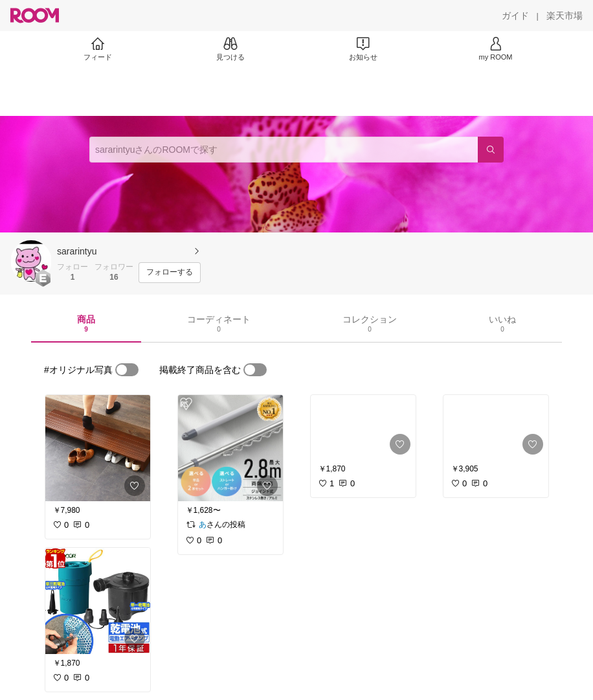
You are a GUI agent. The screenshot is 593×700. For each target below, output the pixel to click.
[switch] (127, 370)
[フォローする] (170, 273)
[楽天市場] (565, 16)
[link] (98, 448)
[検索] (491, 150)
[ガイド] (515, 16)
